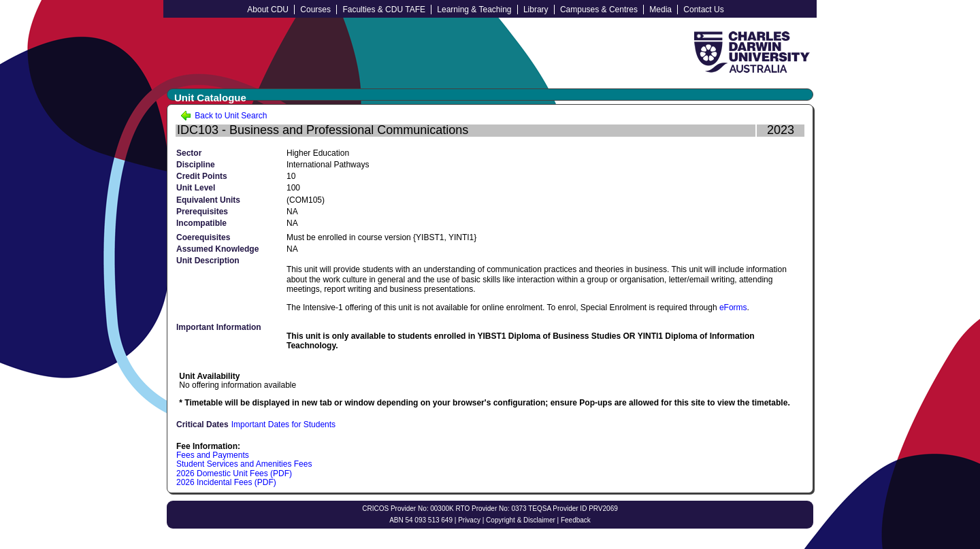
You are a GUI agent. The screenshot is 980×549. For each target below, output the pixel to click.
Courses (315, 10)
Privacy (469, 520)
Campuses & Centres (599, 10)
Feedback (576, 520)
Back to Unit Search (224, 116)
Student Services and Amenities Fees (244, 464)
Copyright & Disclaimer (521, 520)
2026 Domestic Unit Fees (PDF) (234, 473)
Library (536, 10)
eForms (733, 307)
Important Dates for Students (283, 425)
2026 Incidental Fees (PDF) (226, 482)
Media (660, 10)
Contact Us (703, 10)
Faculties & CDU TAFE (384, 10)
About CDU (268, 10)
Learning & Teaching (474, 10)
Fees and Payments (213, 455)
